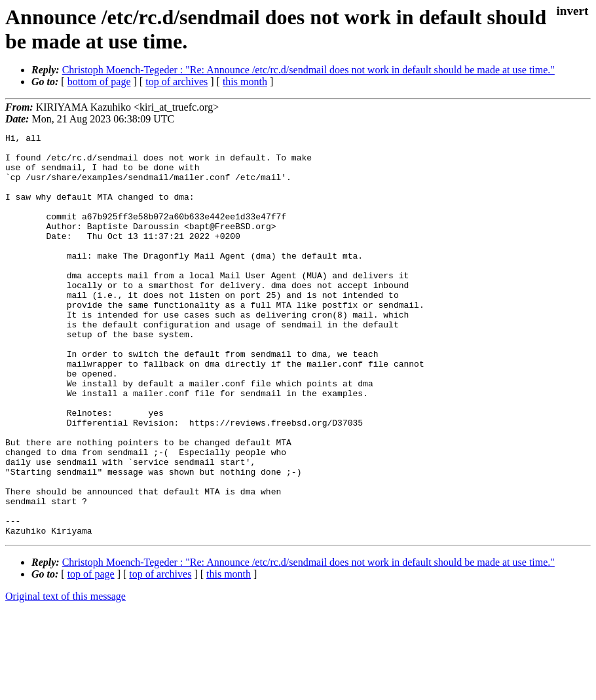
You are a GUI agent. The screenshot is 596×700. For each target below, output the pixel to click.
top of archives (177, 82)
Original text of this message (65, 677)
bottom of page (99, 82)
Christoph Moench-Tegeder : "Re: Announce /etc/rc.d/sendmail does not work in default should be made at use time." (308, 70)
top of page (91, 654)
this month (245, 82)
